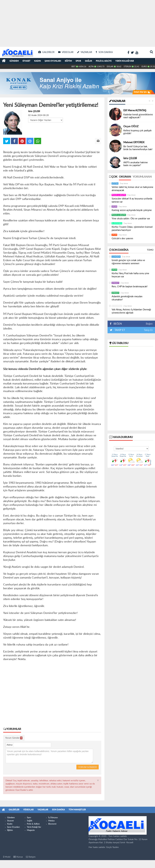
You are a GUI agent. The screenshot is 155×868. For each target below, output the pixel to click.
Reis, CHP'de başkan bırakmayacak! (130, 287)
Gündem (14, 61)
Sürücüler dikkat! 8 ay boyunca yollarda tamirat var (132, 200)
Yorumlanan (142, 177)
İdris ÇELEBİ (34, 111)
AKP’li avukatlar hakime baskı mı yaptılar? (136, 164)
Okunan (125, 177)
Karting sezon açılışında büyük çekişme (132, 210)
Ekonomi (52, 824)
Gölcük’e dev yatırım (122, 239)
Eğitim (68, 61)
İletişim (31, 857)
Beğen (149, 324)
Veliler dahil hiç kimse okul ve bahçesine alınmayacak (132, 189)
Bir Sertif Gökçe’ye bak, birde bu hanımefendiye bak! (138, 148)
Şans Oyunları (53, 61)
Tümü (150, 250)
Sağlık (88, 61)
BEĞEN (117, 324)
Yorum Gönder (14, 738)
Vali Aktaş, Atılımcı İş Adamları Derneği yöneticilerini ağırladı (131, 311)
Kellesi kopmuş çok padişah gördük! (137, 132)
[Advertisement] (78, 22)
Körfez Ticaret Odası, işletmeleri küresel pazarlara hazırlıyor (132, 229)
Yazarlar (117, 101)
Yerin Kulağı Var (125, 61)
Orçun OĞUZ (131, 126)
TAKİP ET (119, 330)
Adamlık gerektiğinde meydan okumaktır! (127, 298)
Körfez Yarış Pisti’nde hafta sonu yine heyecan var (130, 275)
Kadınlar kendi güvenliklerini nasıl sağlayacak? (138, 116)
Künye (18, 857)
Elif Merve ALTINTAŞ (135, 110)
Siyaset (26, 61)
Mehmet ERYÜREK (134, 142)
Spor (78, 61)
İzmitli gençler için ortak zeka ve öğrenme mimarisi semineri (128, 262)
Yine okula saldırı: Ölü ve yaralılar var (131, 219)
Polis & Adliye (104, 61)
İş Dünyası (117, 223)
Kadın (37, 61)
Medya (51, 821)
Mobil (7, 857)
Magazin (31, 830)
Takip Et (148, 330)
